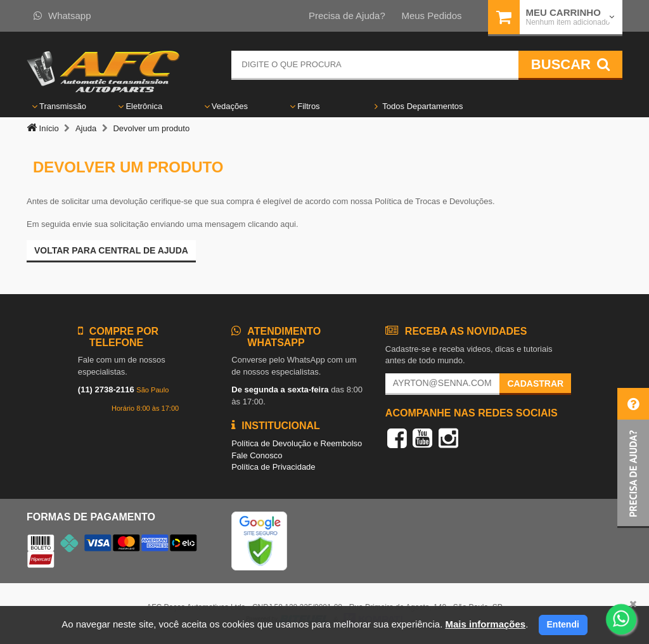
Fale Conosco (257, 455)
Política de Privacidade (273, 467)
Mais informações (485, 624)
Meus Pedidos (431, 16)
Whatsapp (62, 16)
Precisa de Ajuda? (347, 16)
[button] (633, 458)
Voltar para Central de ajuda (111, 250)
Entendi (563, 624)
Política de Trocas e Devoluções (434, 201)
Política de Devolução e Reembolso (297, 443)
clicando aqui (272, 224)
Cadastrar (535, 383)
